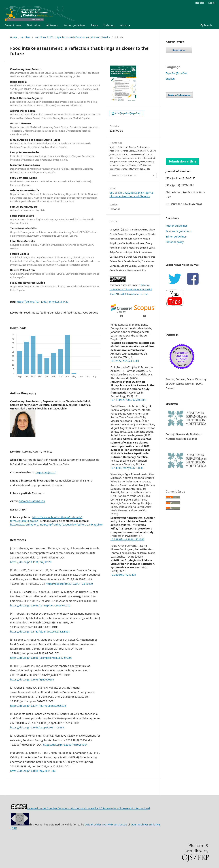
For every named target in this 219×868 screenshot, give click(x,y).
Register (200, 3)
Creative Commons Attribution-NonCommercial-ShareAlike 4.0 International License (131, 289)
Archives (26, 37)
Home (13, 37)
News (94, 25)
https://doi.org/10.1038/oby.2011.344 (33, 771)
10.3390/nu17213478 (123, 575)
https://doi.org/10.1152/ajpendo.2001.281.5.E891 (40, 631)
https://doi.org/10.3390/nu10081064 (65, 745)
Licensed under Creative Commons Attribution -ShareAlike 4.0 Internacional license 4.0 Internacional (89, 808)
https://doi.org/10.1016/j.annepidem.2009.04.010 (40, 605)
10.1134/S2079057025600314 (128, 400)
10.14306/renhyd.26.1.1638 (127, 468)
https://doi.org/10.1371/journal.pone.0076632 (38, 706)
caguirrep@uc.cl (46, 472)
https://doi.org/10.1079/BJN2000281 (32, 679)
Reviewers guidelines (179, 231)
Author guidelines (74, 25)
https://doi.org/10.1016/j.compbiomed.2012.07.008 (41, 658)
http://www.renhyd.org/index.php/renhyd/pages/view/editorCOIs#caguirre (56, 525)
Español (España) (176, 73)
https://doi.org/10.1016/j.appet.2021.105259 (37, 727)
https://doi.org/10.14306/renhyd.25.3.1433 (42, 302)
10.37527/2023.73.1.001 (125, 361)
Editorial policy (175, 242)
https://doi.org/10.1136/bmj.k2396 (31, 562)
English (170, 79)
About (124, 25)
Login (211, 3)
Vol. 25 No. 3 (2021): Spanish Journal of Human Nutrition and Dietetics (72, 37)
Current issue (13, 25)
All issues (52, 25)
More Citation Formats (124, 175)
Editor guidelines (176, 237)
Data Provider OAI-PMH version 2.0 (106, 824)
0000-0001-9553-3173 (32, 501)
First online (34, 25)
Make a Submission (179, 95)
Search (206, 25)
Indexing (109, 25)
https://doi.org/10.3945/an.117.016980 (69, 584)
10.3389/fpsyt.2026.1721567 (127, 539)
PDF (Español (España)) (128, 113)
